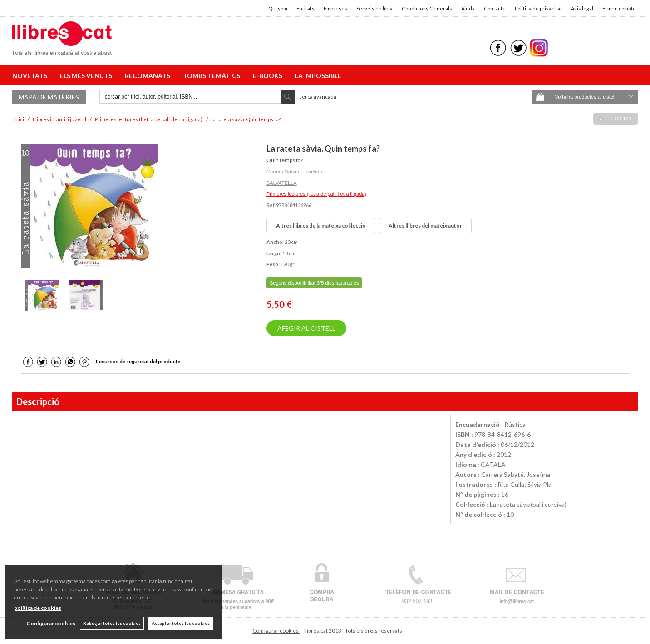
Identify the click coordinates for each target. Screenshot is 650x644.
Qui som (278, 8)
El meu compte (619, 8)
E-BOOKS (269, 76)
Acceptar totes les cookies (181, 623)
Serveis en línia (374, 8)
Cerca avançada (318, 97)
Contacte (495, 8)
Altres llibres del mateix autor (425, 225)
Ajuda (468, 8)
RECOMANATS (149, 76)
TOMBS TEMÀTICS (213, 76)
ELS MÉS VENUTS (87, 76)
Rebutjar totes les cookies (112, 623)
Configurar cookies (276, 631)
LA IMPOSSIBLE (318, 76)
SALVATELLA (282, 183)
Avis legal (582, 8)
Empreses (335, 8)
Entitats (305, 8)
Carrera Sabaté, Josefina (294, 172)
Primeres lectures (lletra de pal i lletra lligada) (316, 194)
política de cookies (38, 608)
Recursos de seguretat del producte (138, 361)
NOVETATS (31, 76)
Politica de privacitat (538, 8)
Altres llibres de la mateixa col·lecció (321, 225)
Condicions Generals (427, 8)
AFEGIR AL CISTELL (306, 328)
